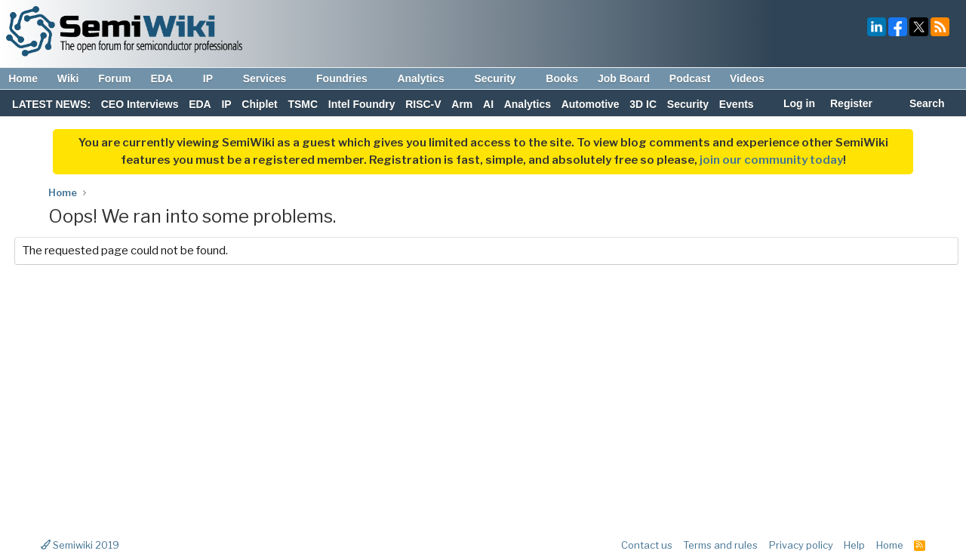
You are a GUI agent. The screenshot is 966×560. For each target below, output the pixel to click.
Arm (462, 104)
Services (272, 78)
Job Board (624, 78)
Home (23, 78)
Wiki (68, 78)
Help (854, 545)
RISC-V (423, 104)
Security (502, 78)
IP (215, 78)
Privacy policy (801, 545)
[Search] (919, 105)
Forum (115, 78)
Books (562, 78)
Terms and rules (720, 545)
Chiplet (259, 104)
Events (737, 104)
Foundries (349, 78)
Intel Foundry (362, 104)
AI (488, 104)
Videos (747, 78)
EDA (169, 78)
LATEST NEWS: (51, 104)
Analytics (428, 78)
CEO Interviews (140, 104)
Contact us (647, 545)
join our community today (771, 160)
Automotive (591, 104)
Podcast (690, 78)
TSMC (303, 104)
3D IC (643, 104)
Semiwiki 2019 (80, 545)
